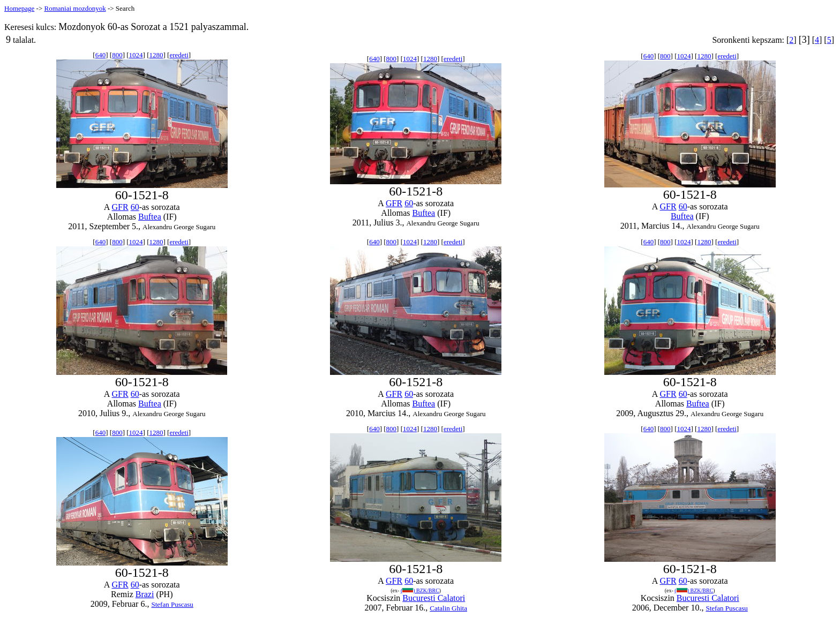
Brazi (145, 594)
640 (101, 55)
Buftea (150, 217)
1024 (136, 55)
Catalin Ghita (448, 608)
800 (117, 55)
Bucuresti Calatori (434, 598)
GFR (120, 207)
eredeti (179, 55)
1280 (156, 55)
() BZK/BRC (420, 590)
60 (135, 207)
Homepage (19, 8)
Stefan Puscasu (172, 604)
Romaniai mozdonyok (75, 8)
